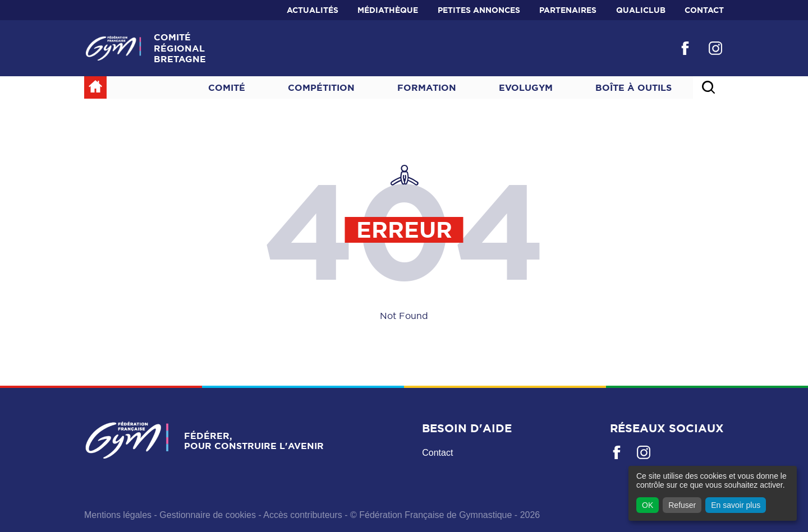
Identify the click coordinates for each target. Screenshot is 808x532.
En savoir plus (736, 505)
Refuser (682, 505)
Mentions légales (118, 515)
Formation (427, 87)
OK (648, 505)
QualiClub (641, 10)
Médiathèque (388, 10)
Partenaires (568, 10)
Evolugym (526, 87)
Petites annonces (479, 10)
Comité (227, 87)
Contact (704, 10)
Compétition (321, 87)
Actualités (313, 10)
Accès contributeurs (303, 515)
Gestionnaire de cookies (208, 515)
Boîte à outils (633, 87)
